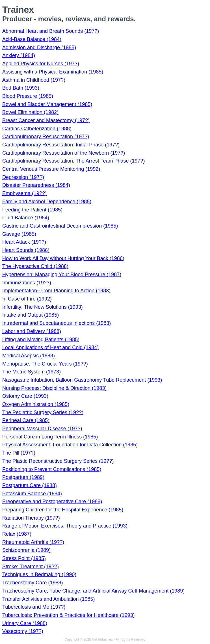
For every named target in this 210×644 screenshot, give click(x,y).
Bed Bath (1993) (21, 88)
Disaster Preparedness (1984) (36, 185)
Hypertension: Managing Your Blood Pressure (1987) (62, 275)
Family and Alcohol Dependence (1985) (47, 202)
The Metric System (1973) (32, 372)
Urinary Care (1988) (25, 623)
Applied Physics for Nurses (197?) (41, 64)
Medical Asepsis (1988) (29, 356)
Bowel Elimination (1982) (30, 112)
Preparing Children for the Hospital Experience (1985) (63, 510)
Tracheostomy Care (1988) (33, 583)
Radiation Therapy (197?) (31, 518)
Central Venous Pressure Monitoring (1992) (51, 169)
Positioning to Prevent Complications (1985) (52, 469)
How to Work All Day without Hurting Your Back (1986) (63, 258)
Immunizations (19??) (27, 283)
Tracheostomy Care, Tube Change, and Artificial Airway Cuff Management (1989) (93, 591)
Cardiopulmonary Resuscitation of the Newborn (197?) (64, 153)
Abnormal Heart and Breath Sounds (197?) (51, 31)
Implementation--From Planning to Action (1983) (56, 291)
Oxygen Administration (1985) (36, 404)
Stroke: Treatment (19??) (31, 567)
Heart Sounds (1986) (26, 250)
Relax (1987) (17, 534)
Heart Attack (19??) (24, 242)
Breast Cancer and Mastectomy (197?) (46, 120)
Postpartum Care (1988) (30, 485)
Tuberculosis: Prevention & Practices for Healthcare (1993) (69, 615)
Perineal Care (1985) (26, 420)
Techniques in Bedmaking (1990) (39, 574)
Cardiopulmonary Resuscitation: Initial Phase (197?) (61, 145)
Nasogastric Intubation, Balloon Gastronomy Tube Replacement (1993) (82, 380)
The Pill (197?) (19, 453)
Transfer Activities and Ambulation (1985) (49, 599)
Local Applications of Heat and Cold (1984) (50, 347)
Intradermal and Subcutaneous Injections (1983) (57, 323)
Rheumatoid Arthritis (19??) (33, 542)
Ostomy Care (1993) (25, 396)
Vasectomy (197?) (23, 631)
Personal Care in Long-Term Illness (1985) (50, 437)
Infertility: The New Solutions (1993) (43, 307)
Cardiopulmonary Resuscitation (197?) (46, 137)
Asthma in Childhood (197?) (34, 80)
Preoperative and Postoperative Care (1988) (52, 502)
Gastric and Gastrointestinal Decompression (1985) (60, 226)
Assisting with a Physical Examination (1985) (53, 72)
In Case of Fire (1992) (27, 299)
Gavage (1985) (19, 234)
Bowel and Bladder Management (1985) (47, 104)
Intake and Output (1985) (31, 315)
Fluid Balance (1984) (26, 218)
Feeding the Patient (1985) (32, 210)
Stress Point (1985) (24, 558)
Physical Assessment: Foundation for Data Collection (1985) (70, 445)
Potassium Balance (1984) (32, 494)
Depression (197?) (23, 177)
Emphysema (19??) (24, 193)
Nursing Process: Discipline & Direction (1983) (54, 388)
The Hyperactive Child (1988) (35, 266)
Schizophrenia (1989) (26, 550)
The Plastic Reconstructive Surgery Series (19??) (58, 461)
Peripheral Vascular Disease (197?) (42, 429)
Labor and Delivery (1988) (32, 331)
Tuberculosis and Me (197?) (34, 607)
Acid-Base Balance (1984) (32, 39)
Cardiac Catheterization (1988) (37, 129)
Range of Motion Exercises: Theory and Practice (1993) (65, 526)
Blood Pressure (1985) (28, 96)
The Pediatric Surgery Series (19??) (43, 412)
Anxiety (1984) (19, 55)
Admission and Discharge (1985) (39, 47)
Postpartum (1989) (23, 477)
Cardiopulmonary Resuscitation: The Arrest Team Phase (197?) (74, 161)
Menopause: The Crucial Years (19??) (45, 364)
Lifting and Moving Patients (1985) (41, 340)
